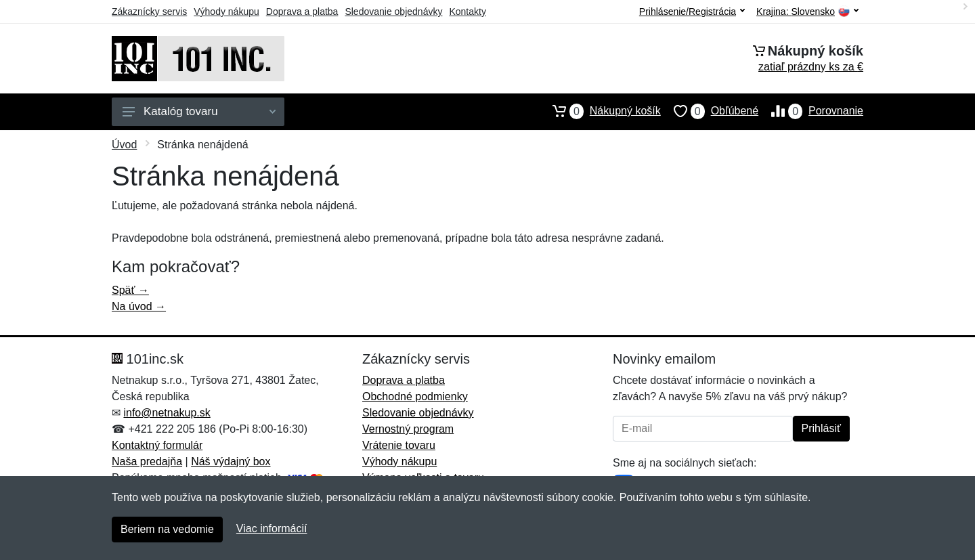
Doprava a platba (302, 12)
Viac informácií (272, 529)
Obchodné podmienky (415, 396)
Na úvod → (139, 306)
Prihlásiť (821, 428)
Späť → (130, 290)
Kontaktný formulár (157, 445)
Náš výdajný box (231, 461)
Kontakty (467, 12)
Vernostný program (408, 429)
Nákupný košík (600, 111)
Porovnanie (811, 111)
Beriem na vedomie (167, 529)
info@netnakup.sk (167, 413)
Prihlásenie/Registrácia (692, 12)
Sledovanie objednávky (393, 12)
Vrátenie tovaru (399, 445)
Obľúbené (710, 111)
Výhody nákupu (226, 12)
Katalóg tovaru (199, 111)
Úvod (124, 145)
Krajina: (807, 12)
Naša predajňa (147, 461)
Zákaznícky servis (149, 12)
